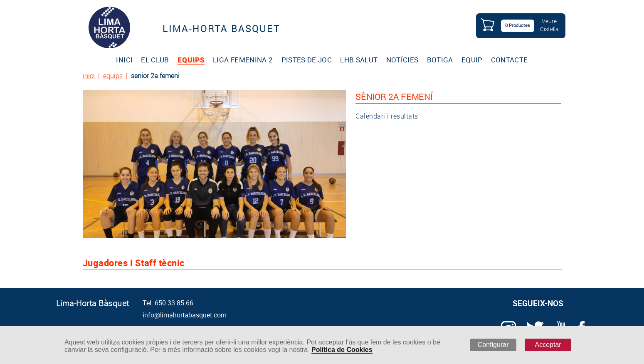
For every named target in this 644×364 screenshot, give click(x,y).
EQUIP (472, 60)
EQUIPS (191, 60)
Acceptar (548, 345)
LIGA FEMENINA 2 (243, 60)
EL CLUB (155, 60)
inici (89, 76)
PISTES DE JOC (307, 60)
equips (113, 76)
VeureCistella (549, 25)
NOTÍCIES (402, 60)
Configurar (493, 345)
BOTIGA (440, 60)
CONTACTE (510, 60)
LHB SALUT (359, 60)
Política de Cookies (342, 350)
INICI (124, 60)
